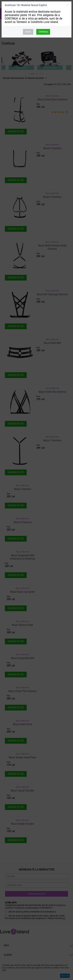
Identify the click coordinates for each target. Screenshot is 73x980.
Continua (43, 32)
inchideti (67, 6)
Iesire (28, 32)
